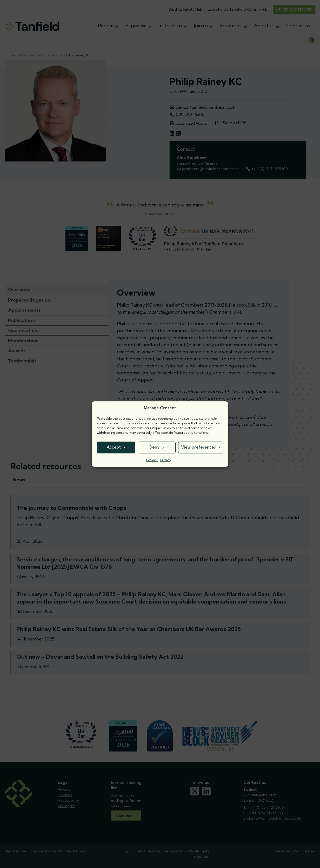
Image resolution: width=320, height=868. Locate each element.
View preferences (198, 447)
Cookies (152, 460)
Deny (154, 447)
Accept (114, 447)
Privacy (166, 460)
